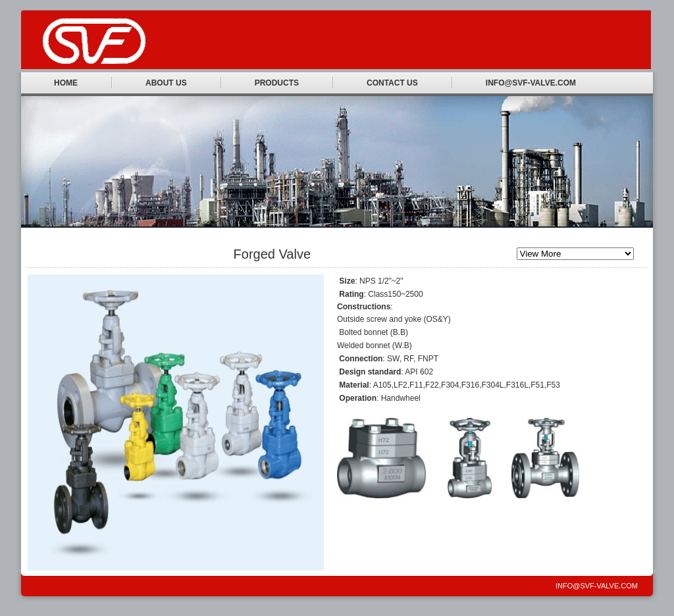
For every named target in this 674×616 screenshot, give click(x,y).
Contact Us (392, 83)
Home (66, 83)
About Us (166, 83)
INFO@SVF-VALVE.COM (531, 83)
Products (277, 83)
